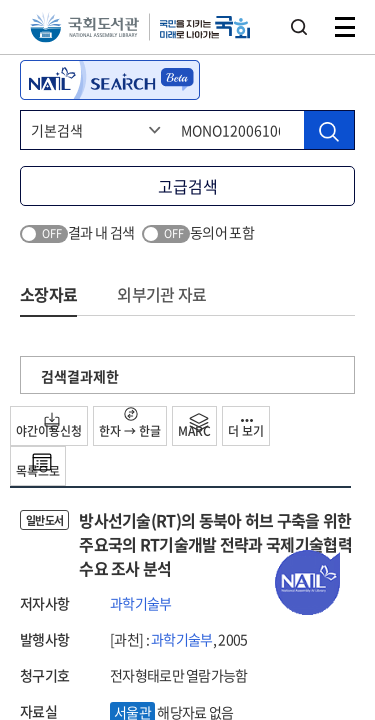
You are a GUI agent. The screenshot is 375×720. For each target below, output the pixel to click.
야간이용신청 (49, 426)
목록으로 (38, 466)
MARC (194, 426)
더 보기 (246, 429)
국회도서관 (84, 27)
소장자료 (48, 294)
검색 (299, 27)
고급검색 (188, 186)
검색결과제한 (80, 376)
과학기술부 (141, 603)
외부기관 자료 (161, 294)
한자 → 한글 (130, 423)
